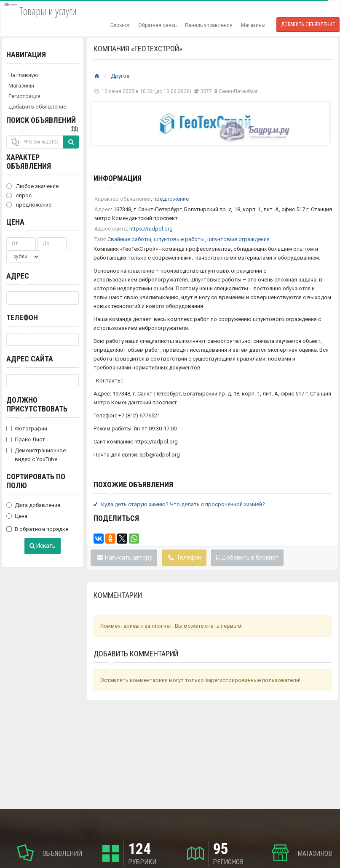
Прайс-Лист (26, 439)
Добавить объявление (308, 24)
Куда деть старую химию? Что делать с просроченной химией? (183, 504)
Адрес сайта (30, 359)
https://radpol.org (151, 229)
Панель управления (209, 25)
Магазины (253, 25)
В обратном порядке (37, 529)
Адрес (18, 276)
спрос (19, 195)
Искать (43, 546)
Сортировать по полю (36, 481)
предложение (29, 205)
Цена (15, 222)
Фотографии (27, 429)
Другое (120, 76)
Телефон (22, 317)
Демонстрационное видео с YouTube (36, 455)
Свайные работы (129, 239)
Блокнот (120, 25)
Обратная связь (157, 25)
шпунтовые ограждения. (239, 239)
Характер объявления (29, 162)
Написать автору (124, 557)
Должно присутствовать (37, 404)
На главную (23, 75)
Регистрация (24, 96)
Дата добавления (33, 505)
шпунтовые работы (179, 239)
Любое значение (32, 186)
